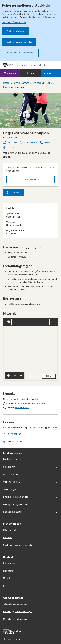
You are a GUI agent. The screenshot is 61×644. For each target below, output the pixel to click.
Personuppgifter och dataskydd (18, 612)
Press (6, 586)
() (31, 180)
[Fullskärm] (53, 322)
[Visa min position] (8, 375)
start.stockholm (12, 639)
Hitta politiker (9, 571)
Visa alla (13, 192)
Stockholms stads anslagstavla (18, 545)
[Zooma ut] (15, 375)
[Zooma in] (21, 375)
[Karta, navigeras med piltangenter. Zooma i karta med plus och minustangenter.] (31, 349)
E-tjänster (8, 538)
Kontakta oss (9, 563)
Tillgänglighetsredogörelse (15, 604)
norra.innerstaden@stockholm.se (30, 403)
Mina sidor (8, 578)
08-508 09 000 (22, 408)
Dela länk (9, 147)
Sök (31, 73)
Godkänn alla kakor (15, 31)
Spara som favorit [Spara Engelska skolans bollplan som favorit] (28, 143)
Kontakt (45, 143)
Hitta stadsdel (10, 530)
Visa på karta (10, 143)
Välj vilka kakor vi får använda (20, 53)
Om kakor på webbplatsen (14, 23)
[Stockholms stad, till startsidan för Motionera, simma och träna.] (31, 65)
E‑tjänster (10, 73)
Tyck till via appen (11, 434)
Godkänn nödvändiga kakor (19, 42)
